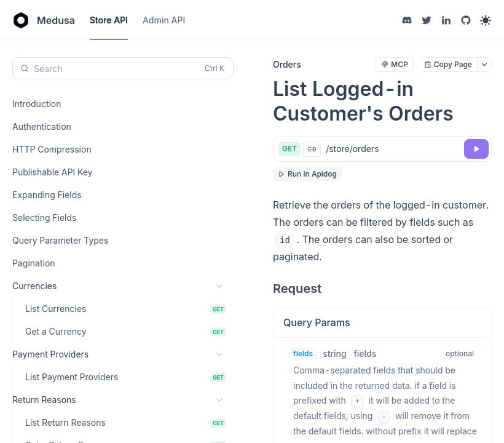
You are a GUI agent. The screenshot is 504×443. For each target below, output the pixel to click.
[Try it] (476, 149)
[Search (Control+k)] (123, 68)
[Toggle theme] (486, 20)
